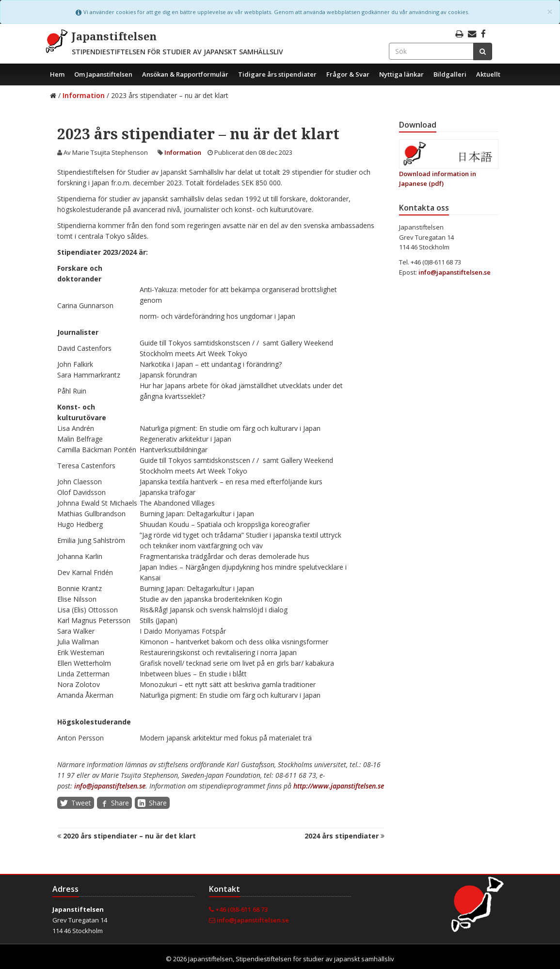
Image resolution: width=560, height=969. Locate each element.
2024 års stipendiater (344, 836)
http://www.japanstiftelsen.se (339, 786)
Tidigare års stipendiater (277, 74)
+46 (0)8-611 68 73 (238, 909)
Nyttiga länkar (401, 74)
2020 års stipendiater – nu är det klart (127, 836)
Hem (57, 74)
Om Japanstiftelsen (103, 74)
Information (84, 95)
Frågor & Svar (348, 74)
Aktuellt (488, 74)
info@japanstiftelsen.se (110, 786)
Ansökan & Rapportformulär (185, 74)
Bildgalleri (450, 74)
